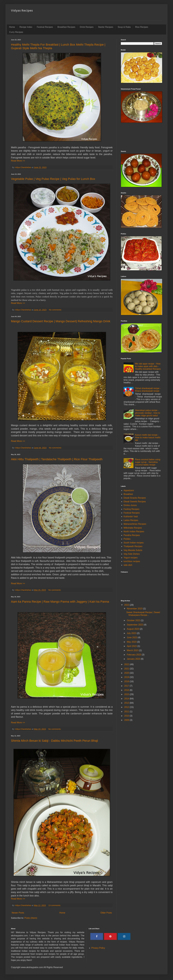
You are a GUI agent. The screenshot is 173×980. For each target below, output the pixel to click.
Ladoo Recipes (131, 520)
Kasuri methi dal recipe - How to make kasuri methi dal (148, 438)
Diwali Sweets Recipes (135, 502)
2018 (127, 681)
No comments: (56, 310)
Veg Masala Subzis (133, 550)
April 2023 (132, 646)
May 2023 (132, 642)
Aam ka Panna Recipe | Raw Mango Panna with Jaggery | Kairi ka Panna (60, 602)
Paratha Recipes (132, 535)
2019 (127, 677)
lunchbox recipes (132, 561)
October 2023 (134, 620)
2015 (127, 694)
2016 (127, 690)
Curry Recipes (16, 32)
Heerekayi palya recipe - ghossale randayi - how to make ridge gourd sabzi (147, 413)
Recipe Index (26, 27)
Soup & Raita (124, 27)
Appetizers (129, 490)
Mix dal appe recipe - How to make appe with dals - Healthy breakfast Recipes (148, 366)
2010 (127, 716)
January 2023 (134, 659)
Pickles (127, 539)
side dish (128, 565)
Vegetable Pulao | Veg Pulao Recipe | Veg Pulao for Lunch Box (53, 179)
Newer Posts (18, 913)
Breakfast (128, 494)
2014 (127, 699)
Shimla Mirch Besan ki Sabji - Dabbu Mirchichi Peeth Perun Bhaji (54, 741)
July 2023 (132, 633)
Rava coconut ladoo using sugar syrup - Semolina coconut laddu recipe (148, 462)
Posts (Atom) (31, 918)
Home (12, 27)
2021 (127, 669)
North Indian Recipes (134, 532)
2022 (127, 664)
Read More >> (18, 161)
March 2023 (133, 650)
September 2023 (135, 625)
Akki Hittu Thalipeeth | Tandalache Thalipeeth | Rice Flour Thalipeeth (57, 459)
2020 (127, 673)
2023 (127, 605)
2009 (127, 720)
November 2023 (135, 609)
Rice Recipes (142, 27)
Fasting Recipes (131, 509)
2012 (127, 707)
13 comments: (55, 905)
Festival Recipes (45, 27)
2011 (127, 712)
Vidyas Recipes (22, 10)
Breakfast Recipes (66, 27)
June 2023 (132, 637)
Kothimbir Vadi (131, 517)
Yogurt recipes (131, 558)
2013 (127, 703)
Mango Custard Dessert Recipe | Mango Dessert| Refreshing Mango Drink (61, 321)
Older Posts (106, 913)
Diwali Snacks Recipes (135, 498)
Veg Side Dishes (132, 554)
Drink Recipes (87, 27)
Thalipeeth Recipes (133, 546)
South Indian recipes (134, 543)
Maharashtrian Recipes (135, 524)
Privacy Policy (98, 948)
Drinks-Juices (130, 505)
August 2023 (133, 629)
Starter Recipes (106, 27)
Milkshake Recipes (133, 528)
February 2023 (134, 655)
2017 (127, 686)
